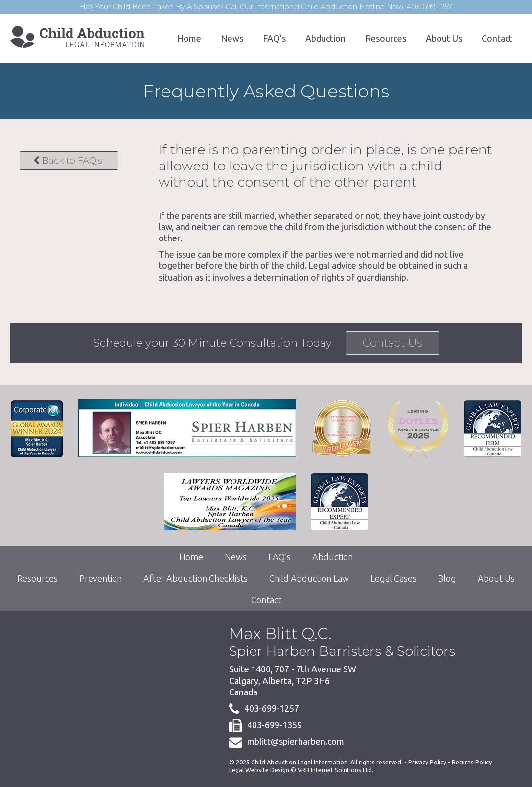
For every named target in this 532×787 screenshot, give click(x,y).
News (232, 38)
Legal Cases (393, 578)
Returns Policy (472, 762)
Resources (386, 38)
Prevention (101, 578)
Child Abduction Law (309, 578)
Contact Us (393, 343)
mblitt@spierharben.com (296, 741)
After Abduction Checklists (196, 578)
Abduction (325, 38)
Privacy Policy (427, 762)
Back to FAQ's (68, 161)
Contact (497, 38)
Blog (447, 578)
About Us (444, 38)
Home (189, 38)
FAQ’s (274, 38)
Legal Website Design (259, 770)
